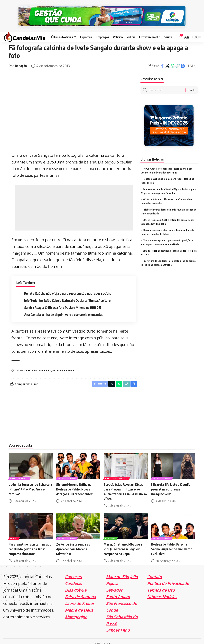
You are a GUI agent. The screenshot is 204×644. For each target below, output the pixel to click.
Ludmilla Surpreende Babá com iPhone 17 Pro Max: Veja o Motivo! (30, 484)
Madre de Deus (79, 605)
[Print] (183, 60)
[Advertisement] (74, 202)
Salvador (114, 585)
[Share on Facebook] (162, 60)
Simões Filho (118, 625)
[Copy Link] (177, 60)
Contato (154, 572)
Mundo (14, 533)
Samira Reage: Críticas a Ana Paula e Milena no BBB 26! (63, 302)
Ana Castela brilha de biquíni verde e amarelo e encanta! (63, 308)
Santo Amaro (118, 592)
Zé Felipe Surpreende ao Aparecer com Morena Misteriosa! (73, 544)
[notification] (180, 31)
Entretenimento (43, 365)
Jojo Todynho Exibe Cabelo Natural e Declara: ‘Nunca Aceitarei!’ (69, 294)
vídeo (71, 365)
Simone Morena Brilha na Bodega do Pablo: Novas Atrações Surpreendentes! (75, 484)
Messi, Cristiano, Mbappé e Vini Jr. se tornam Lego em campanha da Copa (123, 544)
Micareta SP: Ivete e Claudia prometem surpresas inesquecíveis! (171, 484)
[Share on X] (167, 60)
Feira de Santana (80, 592)
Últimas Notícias (162, 592)
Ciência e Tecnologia (117, 473)
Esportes (111, 533)
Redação (22, 60)
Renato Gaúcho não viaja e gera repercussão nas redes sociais (68, 287)
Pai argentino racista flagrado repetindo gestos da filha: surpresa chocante (30, 544)
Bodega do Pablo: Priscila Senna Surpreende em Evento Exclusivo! (172, 544)
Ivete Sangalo (60, 365)
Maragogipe (76, 612)
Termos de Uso (161, 585)
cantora (29, 365)
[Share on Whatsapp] (172, 60)
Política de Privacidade (168, 578)
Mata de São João (122, 572)
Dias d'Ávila (76, 585)
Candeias (73, 578)
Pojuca (112, 578)
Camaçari (73, 572)
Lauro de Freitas (80, 598)
